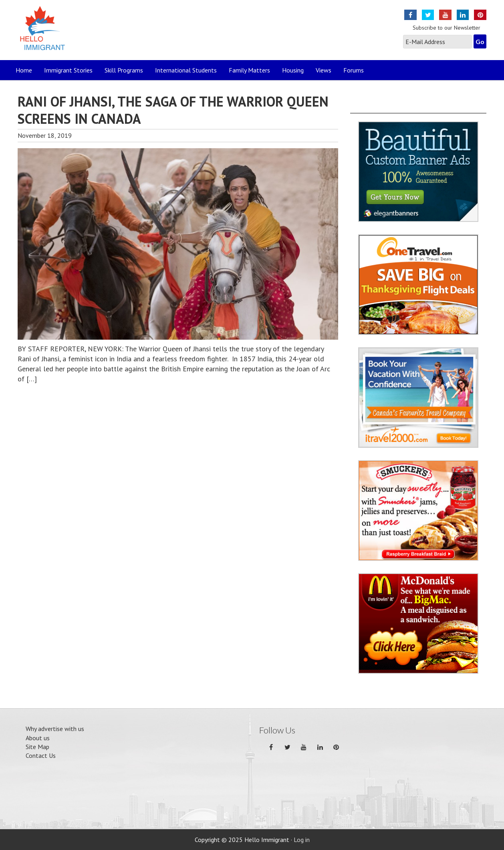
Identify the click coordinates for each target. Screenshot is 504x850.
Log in (302, 840)
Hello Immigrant (45, 33)
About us (38, 738)
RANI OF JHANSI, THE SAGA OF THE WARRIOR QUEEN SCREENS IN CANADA (173, 110)
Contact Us (41, 755)
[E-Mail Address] (437, 42)
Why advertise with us (55, 729)
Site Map (37, 747)
